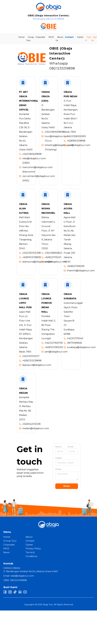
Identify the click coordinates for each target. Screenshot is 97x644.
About (29, 537)
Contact (69, 37)
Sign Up (94, 39)
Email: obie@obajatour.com (19, 576)
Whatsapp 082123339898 (48, 19)
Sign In (88, 39)
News (6, 552)
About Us (59, 39)
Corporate (40, 37)
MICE (51, 37)
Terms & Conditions (31, 554)
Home (21, 37)
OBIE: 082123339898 (15, 580)
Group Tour (30, 39)
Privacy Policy (33, 549)
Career (80, 37)
